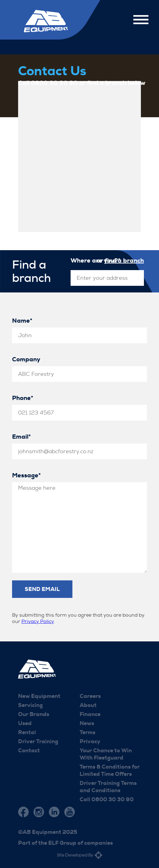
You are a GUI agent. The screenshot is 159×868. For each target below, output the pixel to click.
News (87, 723)
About (88, 705)
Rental (27, 732)
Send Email (42, 589)
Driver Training (38, 741)
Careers (90, 696)
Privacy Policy (38, 621)
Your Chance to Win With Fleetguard (106, 754)
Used (25, 723)
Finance (90, 714)
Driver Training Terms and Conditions (108, 787)
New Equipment (39, 696)
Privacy (90, 741)
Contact (29, 750)
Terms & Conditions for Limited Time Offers (110, 770)
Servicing (30, 705)
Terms (87, 732)
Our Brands (34, 714)
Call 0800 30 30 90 (107, 799)
